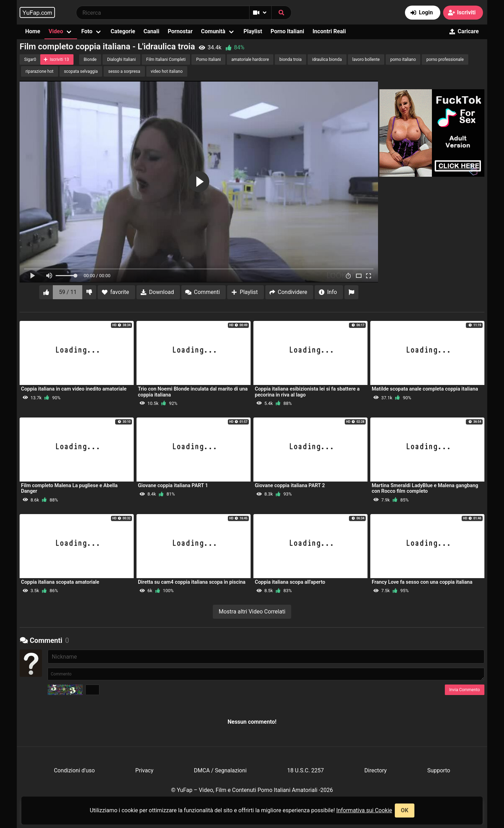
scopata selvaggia (81, 71)
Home (33, 31)
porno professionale (445, 59)
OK (404, 810)
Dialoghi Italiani (121, 59)
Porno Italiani (287, 31)
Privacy (145, 770)
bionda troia (290, 59)
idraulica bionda (327, 59)
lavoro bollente (366, 59)
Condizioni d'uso (74, 770)
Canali (151, 31)
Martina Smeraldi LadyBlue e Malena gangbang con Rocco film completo (425, 488)
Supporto (439, 770)
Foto (87, 31)
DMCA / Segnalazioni (220, 770)
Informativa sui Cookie (364, 810)
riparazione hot (40, 71)
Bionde (90, 59)
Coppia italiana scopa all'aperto (290, 582)
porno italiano (403, 59)
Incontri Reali (329, 31)
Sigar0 (30, 59)
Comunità (213, 31)
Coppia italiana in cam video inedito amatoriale (74, 389)
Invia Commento (465, 690)
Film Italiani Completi (166, 59)
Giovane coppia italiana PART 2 (290, 486)
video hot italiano (167, 71)
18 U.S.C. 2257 (305, 770)
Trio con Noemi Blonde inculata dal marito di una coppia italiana (193, 392)
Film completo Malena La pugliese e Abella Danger (69, 488)
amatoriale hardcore (250, 59)
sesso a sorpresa (124, 71)
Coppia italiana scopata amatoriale (60, 582)
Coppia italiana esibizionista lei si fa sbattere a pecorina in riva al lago (307, 392)
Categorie (123, 31)
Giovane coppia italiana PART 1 (173, 486)
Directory (376, 770)
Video (56, 31)
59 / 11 (68, 292)
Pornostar (180, 31)
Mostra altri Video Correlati (252, 612)
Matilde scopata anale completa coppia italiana (425, 389)
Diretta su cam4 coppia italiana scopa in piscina (192, 582)
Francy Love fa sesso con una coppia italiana (422, 582)
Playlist (253, 31)
